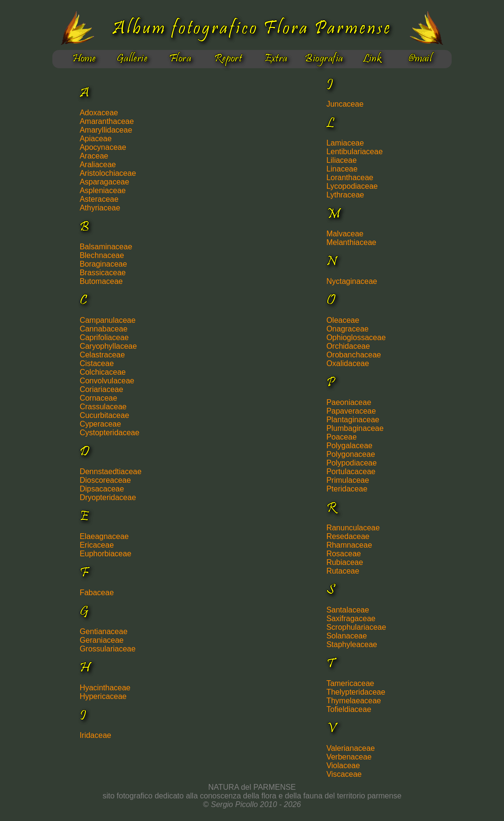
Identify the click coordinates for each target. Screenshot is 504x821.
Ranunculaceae (353, 528)
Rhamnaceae (349, 545)
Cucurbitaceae (104, 415)
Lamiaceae (345, 143)
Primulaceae (348, 480)
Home (84, 59)
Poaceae (342, 437)
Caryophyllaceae (108, 346)
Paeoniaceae (349, 402)
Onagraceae (348, 329)
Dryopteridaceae (108, 497)
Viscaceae (344, 774)
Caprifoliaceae (104, 337)
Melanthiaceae (351, 242)
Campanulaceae (108, 320)
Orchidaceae (348, 346)
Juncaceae (345, 104)
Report (228, 59)
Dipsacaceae (102, 489)
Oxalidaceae (348, 363)
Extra (276, 59)
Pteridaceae (347, 489)
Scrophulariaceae (356, 627)
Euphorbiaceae (106, 554)
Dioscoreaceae (105, 480)
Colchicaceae (103, 372)
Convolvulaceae (107, 381)
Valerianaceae (351, 748)
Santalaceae (348, 610)
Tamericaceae (350, 683)
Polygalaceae (349, 446)
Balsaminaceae (106, 247)
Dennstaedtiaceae (111, 472)
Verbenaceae (349, 757)
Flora (180, 59)
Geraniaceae (102, 640)
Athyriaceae (100, 208)
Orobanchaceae (354, 355)
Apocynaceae (103, 147)
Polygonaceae (351, 454)
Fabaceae (97, 593)
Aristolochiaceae (108, 173)
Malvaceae (345, 234)
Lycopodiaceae (352, 186)
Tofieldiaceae (349, 709)
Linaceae (342, 169)
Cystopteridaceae (110, 433)
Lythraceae (345, 195)
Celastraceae (102, 355)
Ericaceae (97, 545)
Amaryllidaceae (106, 130)
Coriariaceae (102, 389)
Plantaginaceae (353, 420)
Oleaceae (343, 320)
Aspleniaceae (103, 190)
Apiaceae (96, 139)
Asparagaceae (104, 182)
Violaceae (343, 766)
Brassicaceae (103, 273)
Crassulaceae (103, 407)
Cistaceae (97, 363)
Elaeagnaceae (104, 536)
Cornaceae (98, 398)
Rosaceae (344, 554)
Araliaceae (98, 165)
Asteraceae (99, 199)
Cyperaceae (100, 424)
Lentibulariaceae (354, 152)
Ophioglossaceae (356, 337)
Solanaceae (347, 636)
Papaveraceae (351, 411)
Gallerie (132, 59)
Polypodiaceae (352, 463)
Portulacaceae (351, 472)
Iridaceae (96, 735)
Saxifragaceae (351, 619)
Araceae (94, 156)
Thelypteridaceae (356, 692)
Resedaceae (348, 536)
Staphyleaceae (352, 644)
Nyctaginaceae (352, 281)
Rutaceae (343, 571)
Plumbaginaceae (355, 428)
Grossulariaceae (108, 649)
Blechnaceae (102, 255)
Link (372, 59)
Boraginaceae (103, 264)
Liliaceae (342, 160)
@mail (420, 59)
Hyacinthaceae (105, 688)
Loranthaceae (350, 178)
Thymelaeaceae (354, 701)
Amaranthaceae (107, 121)
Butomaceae (101, 281)
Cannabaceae (104, 329)
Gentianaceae (104, 631)
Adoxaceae (99, 113)
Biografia (324, 59)
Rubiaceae (345, 562)
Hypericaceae (103, 696)
